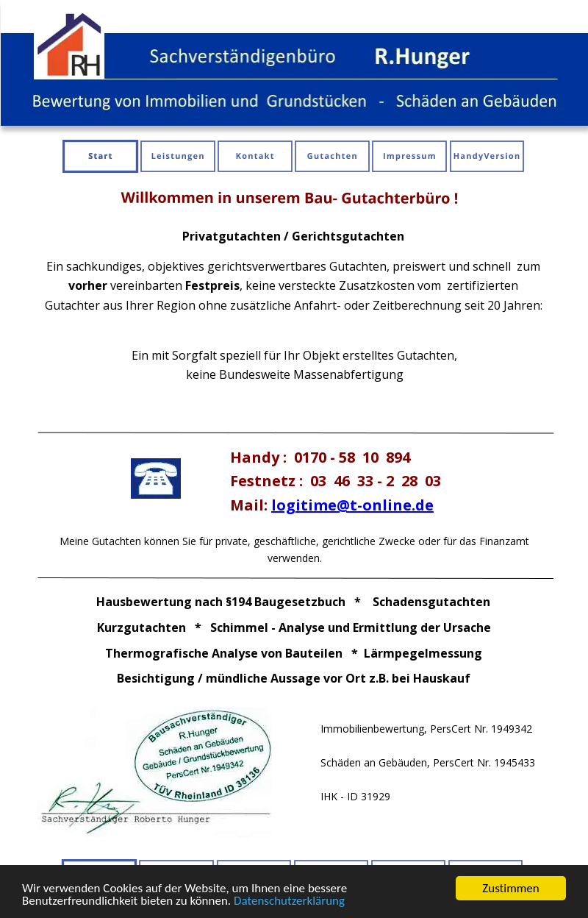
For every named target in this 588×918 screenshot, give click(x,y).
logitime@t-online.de (352, 505)
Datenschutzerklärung (289, 901)
